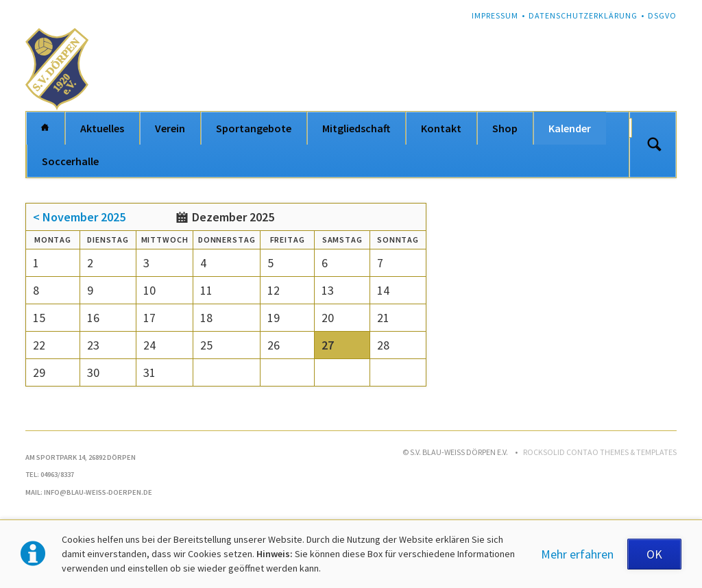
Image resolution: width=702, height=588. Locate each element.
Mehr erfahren (577, 554)
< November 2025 (79, 217)
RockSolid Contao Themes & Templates (600, 452)
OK (654, 554)
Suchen (654, 145)
